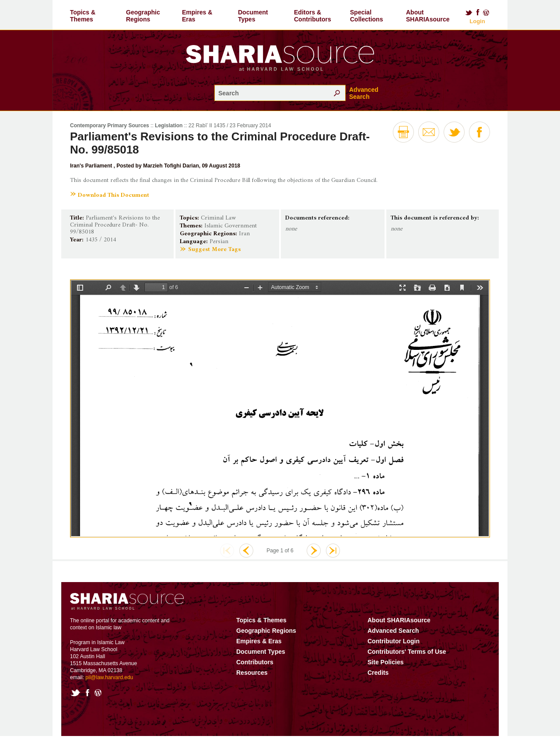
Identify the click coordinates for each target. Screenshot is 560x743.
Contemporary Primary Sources (110, 126)
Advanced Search (364, 93)
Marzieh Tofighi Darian (171, 166)
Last (333, 558)
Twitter (469, 13)
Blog (486, 13)
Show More (89, 269)
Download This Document (114, 195)
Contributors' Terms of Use (407, 659)
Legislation (169, 126)
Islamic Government (231, 226)
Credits (378, 680)
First (227, 558)
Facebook (478, 13)
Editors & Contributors (313, 16)
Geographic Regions (143, 16)
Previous (246, 558)
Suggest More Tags (214, 249)
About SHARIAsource (428, 16)
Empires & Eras (197, 16)
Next (314, 558)
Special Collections (366, 16)
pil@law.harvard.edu (109, 684)
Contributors (255, 669)
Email (429, 132)
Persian (219, 242)
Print (403, 132)
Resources (252, 680)
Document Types (253, 16)
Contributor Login (394, 648)
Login (477, 21)
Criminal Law (218, 218)
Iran (244, 234)
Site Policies (385, 669)
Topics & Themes (83, 16)
